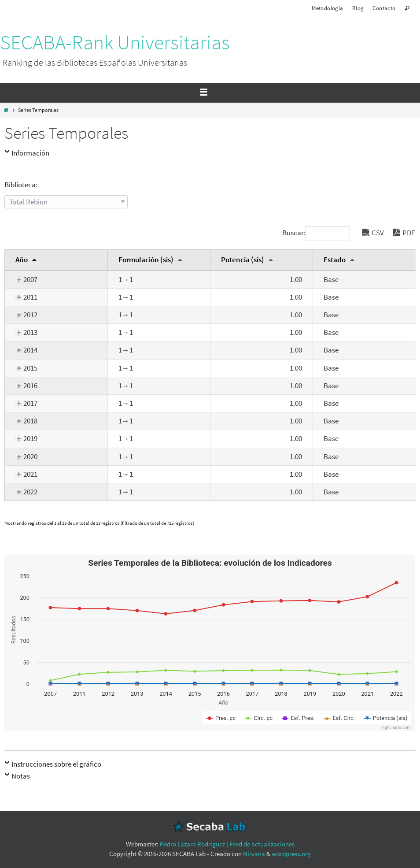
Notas (21, 776)
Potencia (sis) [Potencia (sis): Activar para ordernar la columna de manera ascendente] (243, 260)
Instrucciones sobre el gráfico (56, 764)
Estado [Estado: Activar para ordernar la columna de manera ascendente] (335, 260)
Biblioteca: (21, 185)
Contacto (384, 8)
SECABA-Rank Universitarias (115, 43)
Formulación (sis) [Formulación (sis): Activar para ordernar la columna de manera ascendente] (146, 260)
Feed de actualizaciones (262, 844)
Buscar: (316, 233)
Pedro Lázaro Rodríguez (192, 844)
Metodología (327, 8)
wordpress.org (291, 854)
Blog (358, 8)
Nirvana (254, 854)
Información (30, 153)
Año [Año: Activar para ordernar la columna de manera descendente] (22, 260)
